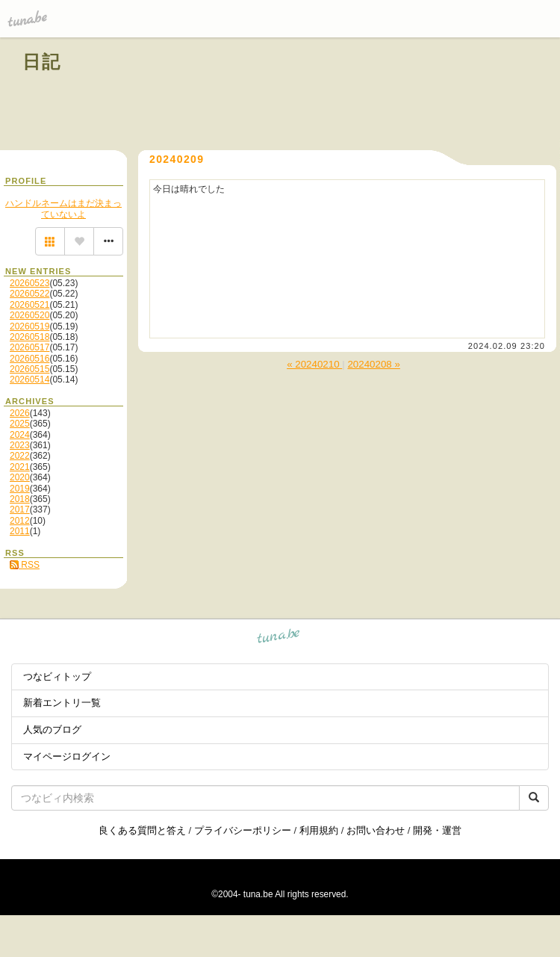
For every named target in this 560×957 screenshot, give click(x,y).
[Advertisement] (367, 96)
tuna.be (279, 638)
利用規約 (319, 830)
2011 (20, 531)
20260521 (29, 305)
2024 (20, 435)
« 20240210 (314, 364)
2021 (20, 467)
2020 (20, 477)
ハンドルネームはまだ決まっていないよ (63, 208)
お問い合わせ (376, 830)
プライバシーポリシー (243, 830)
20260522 (29, 294)
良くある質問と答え (142, 830)
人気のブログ (52, 730)
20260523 (29, 283)
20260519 (29, 326)
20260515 (29, 369)
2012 (20, 521)
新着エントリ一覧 (62, 703)
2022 (20, 456)
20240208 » (373, 364)
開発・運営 (437, 830)
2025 (20, 424)
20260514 (29, 380)
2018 (20, 499)
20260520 (29, 315)
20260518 (29, 337)
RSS (25, 565)
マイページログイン (67, 756)
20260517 (29, 347)
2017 (20, 510)
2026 (20, 413)
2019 (20, 489)
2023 (20, 445)
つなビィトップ (57, 676)
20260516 (29, 359)
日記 (42, 62)
